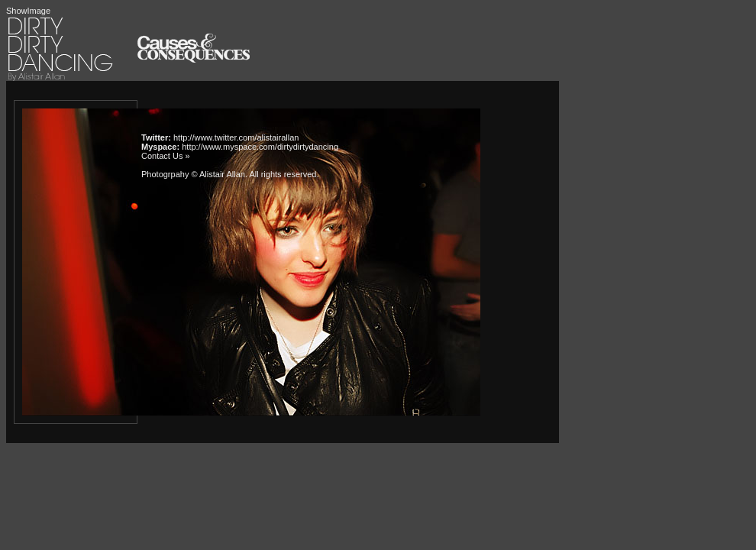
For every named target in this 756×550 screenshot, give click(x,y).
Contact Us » (166, 156)
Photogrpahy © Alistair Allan (193, 174)
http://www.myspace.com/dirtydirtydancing (260, 147)
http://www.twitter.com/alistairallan (236, 137)
